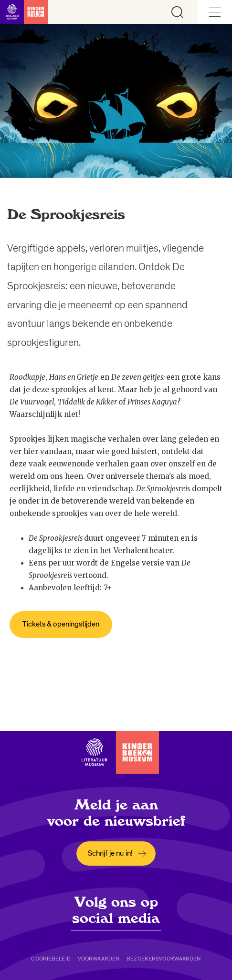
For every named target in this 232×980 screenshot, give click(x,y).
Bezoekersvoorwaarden (163, 959)
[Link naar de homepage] (24, 12)
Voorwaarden (99, 959)
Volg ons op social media (116, 910)
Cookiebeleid (51, 959)
